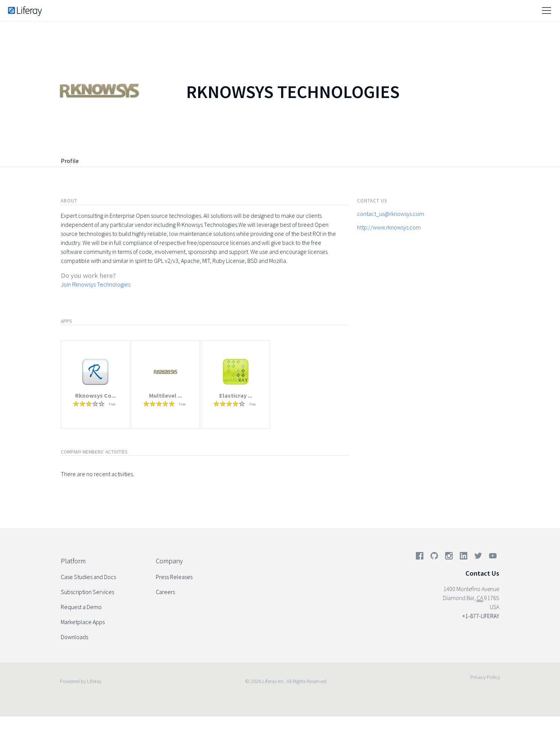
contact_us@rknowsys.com (391, 214)
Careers (165, 592)
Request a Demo (81, 607)
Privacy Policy (485, 677)
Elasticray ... (236, 395)
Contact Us (482, 573)
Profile (70, 161)
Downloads (75, 637)
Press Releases (174, 577)
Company (169, 561)
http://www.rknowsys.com (389, 227)
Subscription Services (87, 592)
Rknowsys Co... (96, 395)
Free (112, 404)
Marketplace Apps (83, 622)
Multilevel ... (166, 395)
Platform (73, 561)
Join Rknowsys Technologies (96, 284)
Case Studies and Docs (88, 577)
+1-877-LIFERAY (481, 616)
